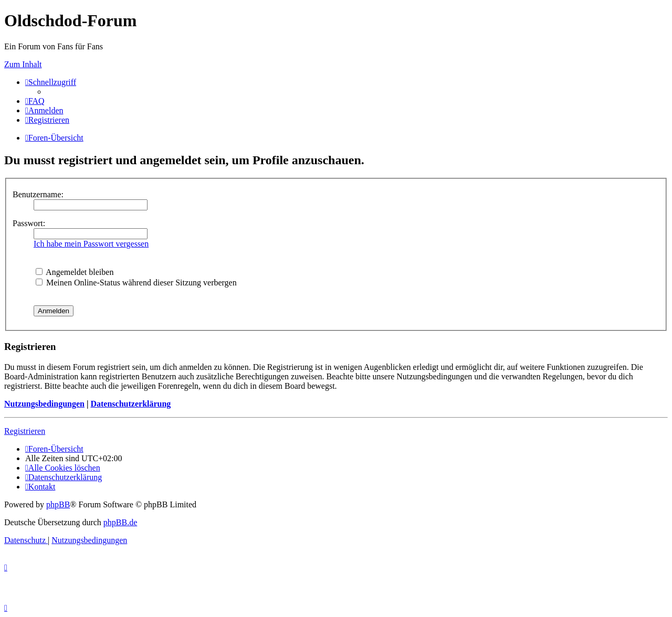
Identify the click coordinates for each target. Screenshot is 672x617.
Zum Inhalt (23, 64)
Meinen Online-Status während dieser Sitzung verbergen (136, 283)
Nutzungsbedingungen (44, 404)
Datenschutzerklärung (130, 404)
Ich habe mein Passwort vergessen (91, 244)
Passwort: (29, 223)
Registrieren (25, 431)
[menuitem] (35, 101)
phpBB (58, 504)
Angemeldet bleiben (75, 272)
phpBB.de (120, 522)
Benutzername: (38, 194)
